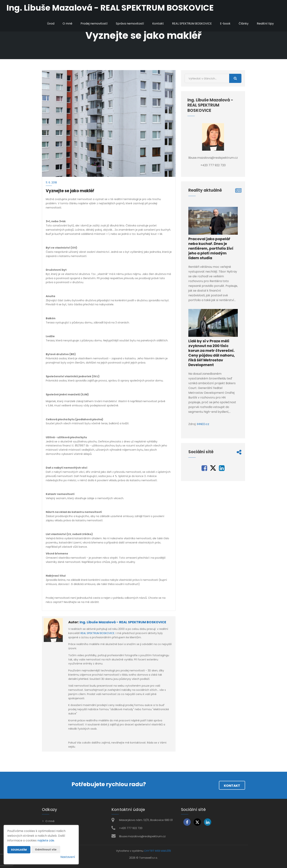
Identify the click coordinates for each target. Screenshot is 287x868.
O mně (67, 24)
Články (244, 24)
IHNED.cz (203, 424)
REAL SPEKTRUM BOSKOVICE (192, 24)
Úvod (50, 24)
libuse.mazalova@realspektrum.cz (142, 836)
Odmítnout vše (46, 850)
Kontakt (158, 24)
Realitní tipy (265, 24)
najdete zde (46, 840)
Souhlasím (19, 850)
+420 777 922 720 (131, 828)
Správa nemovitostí (129, 24)
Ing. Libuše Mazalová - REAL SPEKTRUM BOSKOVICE (123, 622)
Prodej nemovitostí (93, 24)
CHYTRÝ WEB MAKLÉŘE (158, 851)
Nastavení (68, 857)
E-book (225, 24)
